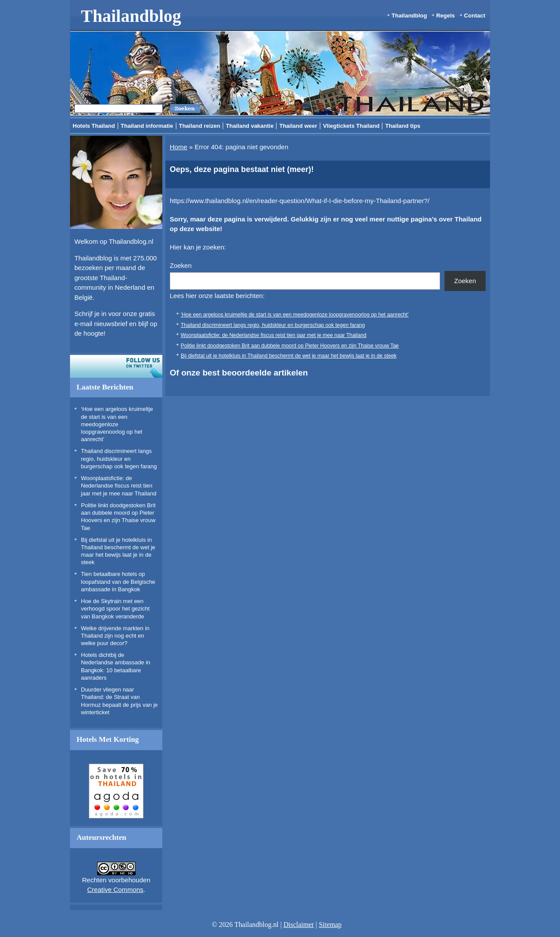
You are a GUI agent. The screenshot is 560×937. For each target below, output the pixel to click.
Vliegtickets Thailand (351, 126)
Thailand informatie (147, 126)
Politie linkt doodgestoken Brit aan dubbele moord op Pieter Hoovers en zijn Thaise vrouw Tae (290, 346)
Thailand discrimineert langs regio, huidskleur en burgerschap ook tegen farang (119, 459)
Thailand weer (298, 126)
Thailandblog (131, 16)
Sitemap (330, 925)
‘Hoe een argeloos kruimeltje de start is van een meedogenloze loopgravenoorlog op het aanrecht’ (117, 424)
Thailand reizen (200, 126)
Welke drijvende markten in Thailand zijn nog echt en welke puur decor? (115, 636)
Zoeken (181, 265)
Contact (475, 16)
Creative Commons (115, 890)
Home (178, 147)
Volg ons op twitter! (116, 366)
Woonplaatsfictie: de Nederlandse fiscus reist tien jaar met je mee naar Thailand (119, 486)
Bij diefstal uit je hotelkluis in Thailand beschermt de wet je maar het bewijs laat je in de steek (289, 356)
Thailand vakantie (250, 126)
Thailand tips (402, 126)
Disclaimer (299, 925)
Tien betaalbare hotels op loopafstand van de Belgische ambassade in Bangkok (118, 582)
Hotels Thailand (94, 126)
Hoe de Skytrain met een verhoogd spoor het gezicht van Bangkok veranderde (115, 609)
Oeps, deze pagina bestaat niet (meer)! (242, 169)
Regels (446, 16)
